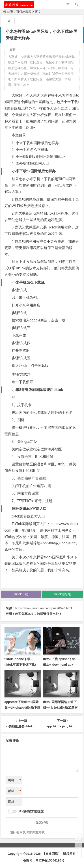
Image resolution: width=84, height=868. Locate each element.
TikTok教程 (24, 12)
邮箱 (15, 791)
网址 (11, 802)
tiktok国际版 (63, 594)
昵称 (15, 780)
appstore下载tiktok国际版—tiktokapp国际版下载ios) (22, 707)
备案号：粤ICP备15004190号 (44, 860)
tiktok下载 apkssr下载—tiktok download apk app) (60, 665)
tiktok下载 (21, 594)
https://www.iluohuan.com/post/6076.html (43, 608)
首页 (8, 12)
